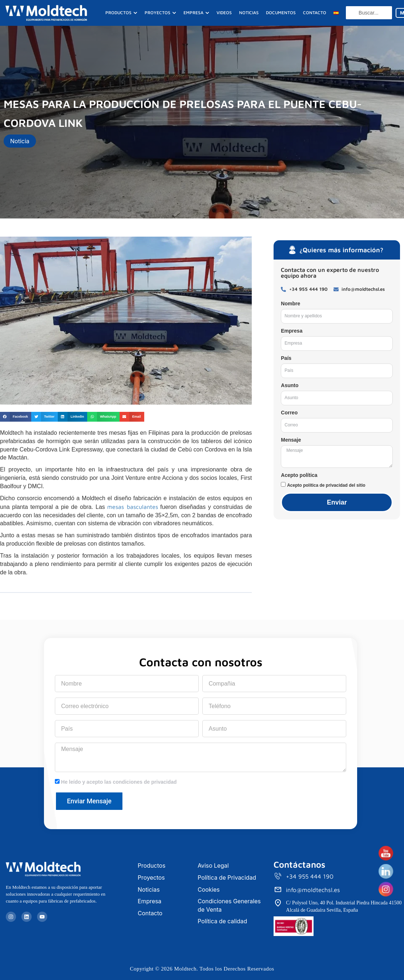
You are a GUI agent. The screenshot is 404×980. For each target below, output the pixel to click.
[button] (16, 417)
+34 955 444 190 (310, 877)
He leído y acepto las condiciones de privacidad (119, 782)
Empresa (292, 331)
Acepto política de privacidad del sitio (326, 485)
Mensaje (291, 440)
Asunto (290, 385)
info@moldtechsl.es (313, 890)
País (286, 358)
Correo (289, 413)
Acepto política (299, 475)
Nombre (290, 304)
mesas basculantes (132, 507)
